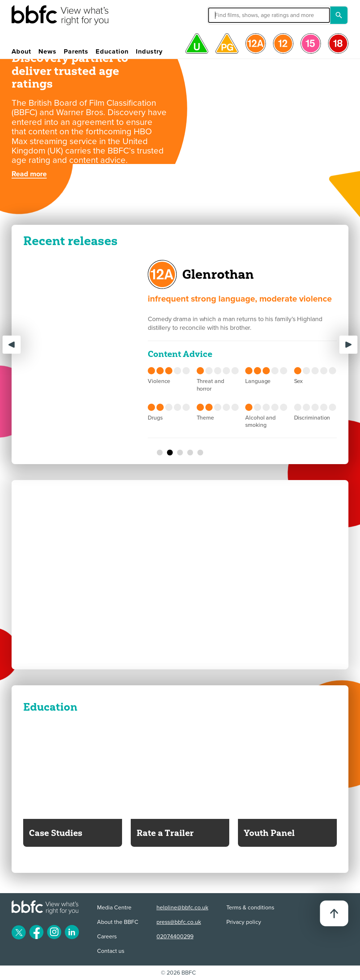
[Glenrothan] (170, 453)
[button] (231, 15)
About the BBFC (118, 922)
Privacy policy (244, 922)
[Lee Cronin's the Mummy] (160, 453)
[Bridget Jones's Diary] (200, 453)
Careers (107, 937)
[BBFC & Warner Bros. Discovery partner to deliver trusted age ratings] (190, 197)
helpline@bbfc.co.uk (182, 908)
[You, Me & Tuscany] (180, 453)
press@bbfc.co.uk (179, 922)
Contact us (111, 951)
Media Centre (114, 908)
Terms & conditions (250, 908)
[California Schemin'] (190, 453)
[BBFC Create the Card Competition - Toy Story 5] (180, 197)
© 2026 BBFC (178, 973)
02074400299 (175, 937)
